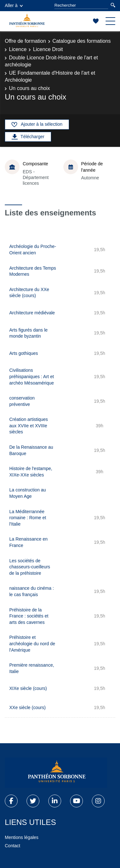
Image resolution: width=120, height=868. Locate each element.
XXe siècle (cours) (28, 707)
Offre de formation (25, 41)
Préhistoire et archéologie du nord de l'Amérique (32, 644)
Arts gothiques (24, 353)
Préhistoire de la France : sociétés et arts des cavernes (29, 616)
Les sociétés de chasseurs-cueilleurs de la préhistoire (30, 567)
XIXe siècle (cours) (28, 688)
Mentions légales (22, 837)
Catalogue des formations (82, 41)
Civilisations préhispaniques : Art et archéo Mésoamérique (32, 376)
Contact (12, 846)
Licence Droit (48, 49)
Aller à (14, 5)
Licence (18, 49)
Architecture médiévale (32, 313)
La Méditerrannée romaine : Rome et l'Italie (28, 518)
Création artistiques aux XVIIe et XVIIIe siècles (29, 426)
